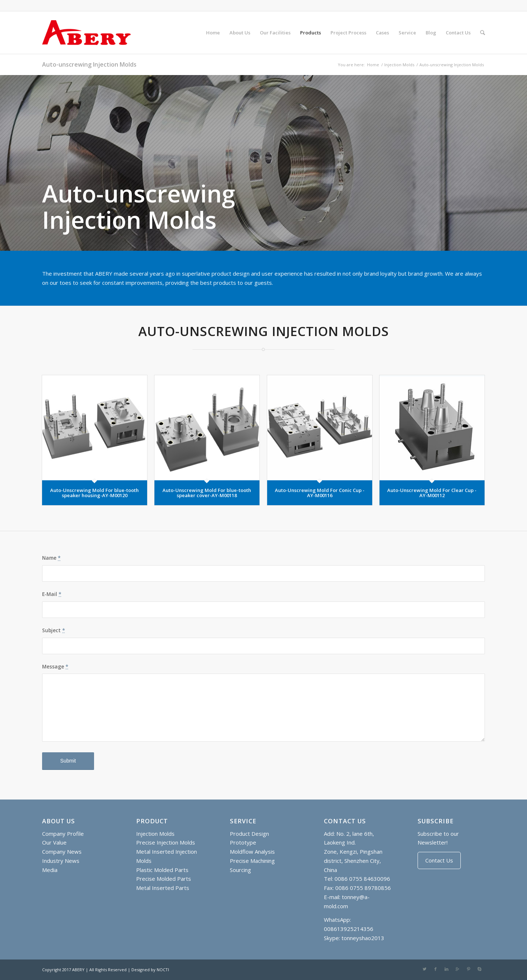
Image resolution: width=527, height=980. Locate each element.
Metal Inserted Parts (163, 888)
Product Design (249, 834)
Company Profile (63, 834)
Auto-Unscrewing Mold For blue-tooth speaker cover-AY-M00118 (207, 493)
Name (51, 558)
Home (373, 65)
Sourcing (240, 870)
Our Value (54, 842)
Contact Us (439, 860)
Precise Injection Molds (166, 842)
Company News (62, 852)
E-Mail (52, 594)
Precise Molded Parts (164, 879)
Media (50, 870)
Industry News (61, 861)
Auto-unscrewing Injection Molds (89, 64)
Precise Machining (252, 861)
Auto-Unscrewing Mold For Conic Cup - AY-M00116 (320, 493)
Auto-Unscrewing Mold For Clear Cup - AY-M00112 (432, 493)
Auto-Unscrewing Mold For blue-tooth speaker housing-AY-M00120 (94, 493)
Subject (54, 630)
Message (55, 666)
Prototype (243, 842)
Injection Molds (399, 65)
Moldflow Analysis (252, 852)
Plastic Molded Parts (162, 870)
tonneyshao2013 (363, 938)
